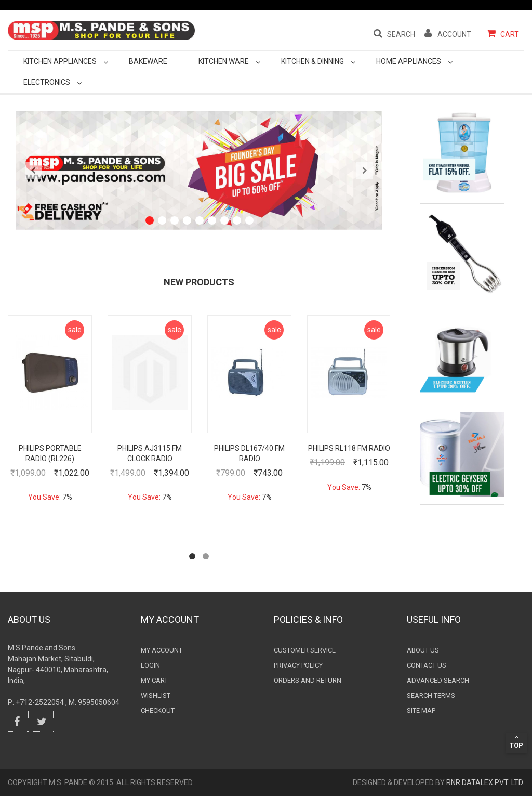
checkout (158, 710)
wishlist (156, 695)
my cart (154, 680)
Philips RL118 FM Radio (349, 448)
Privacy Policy (298, 665)
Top (516, 741)
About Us (423, 650)
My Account (162, 650)
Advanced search (438, 680)
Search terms (431, 695)
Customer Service (305, 650)
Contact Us (427, 665)
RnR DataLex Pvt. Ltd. (485, 782)
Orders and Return (308, 680)
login (150, 665)
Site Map (421, 710)
